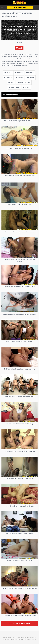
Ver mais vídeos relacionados (20, 623)
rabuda (26, 87)
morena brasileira (24, 82)
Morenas (30, 72)
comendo (30, 77)
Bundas (8, 72)
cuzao (11, 82)
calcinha (19, 77)
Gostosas (19, 72)
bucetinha (8, 77)
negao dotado (14, 87)
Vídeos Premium (20, 7)
